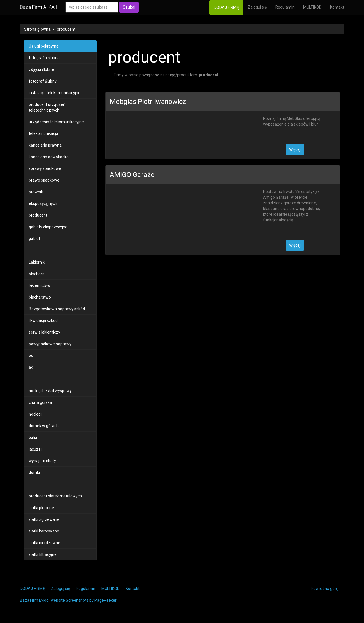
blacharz (37, 274)
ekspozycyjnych (43, 203)
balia (33, 437)
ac (31, 367)
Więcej (295, 149)
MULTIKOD (312, 7)
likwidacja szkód (43, 320)
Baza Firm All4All (38, 7)
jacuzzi (35, 449)
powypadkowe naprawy (50, 344)
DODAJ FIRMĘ (226, 7)
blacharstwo (40, 297)
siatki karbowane (44, 531)
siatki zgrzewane (44, 519)
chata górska (40, 402)
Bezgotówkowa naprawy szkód (57, 309)
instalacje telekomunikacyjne (55, 93)
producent (66, 29)
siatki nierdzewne (45, 543)
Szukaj (129, 7)
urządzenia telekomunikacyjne (56, 122)
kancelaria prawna (45, 145)
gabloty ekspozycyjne (48, 227)
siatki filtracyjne (43, 554)
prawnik (36, 192)
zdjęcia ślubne (41, 69)
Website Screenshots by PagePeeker (83, 600)
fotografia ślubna (44, 58)
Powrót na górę (324, 589)
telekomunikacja (44, 133)
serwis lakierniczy (45, 332)
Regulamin (285, 7)
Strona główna (37, 29)
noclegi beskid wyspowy (50, 391)
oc (31, 355)
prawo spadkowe (44, 180)
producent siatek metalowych (55, 496)
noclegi (35, 414)
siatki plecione (41, 508)
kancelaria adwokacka (49, 157)
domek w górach (44, 426)
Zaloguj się (257, 7)
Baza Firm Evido (34, 600)
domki (34, 472)
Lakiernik (37, 262)
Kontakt (337, 7)
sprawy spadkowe (45, 168)
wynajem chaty (42, 461)
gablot (34, 238)
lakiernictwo (40, 285)
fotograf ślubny (43, 81)
